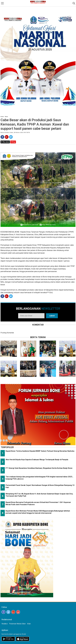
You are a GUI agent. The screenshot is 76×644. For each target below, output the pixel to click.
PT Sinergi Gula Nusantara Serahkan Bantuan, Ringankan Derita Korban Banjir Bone (39, 468)
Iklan (29, 624)
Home (2, 117)
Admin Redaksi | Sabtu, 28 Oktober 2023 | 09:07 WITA (15, 133)
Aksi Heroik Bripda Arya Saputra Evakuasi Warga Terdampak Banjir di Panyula (37, 460)
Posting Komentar (7, 333)
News (6, 117)
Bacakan (5, 142)
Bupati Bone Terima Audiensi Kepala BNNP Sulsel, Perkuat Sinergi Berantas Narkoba (40, 451)
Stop (13, 142)
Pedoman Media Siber (17, 624)
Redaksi (5, 624)
